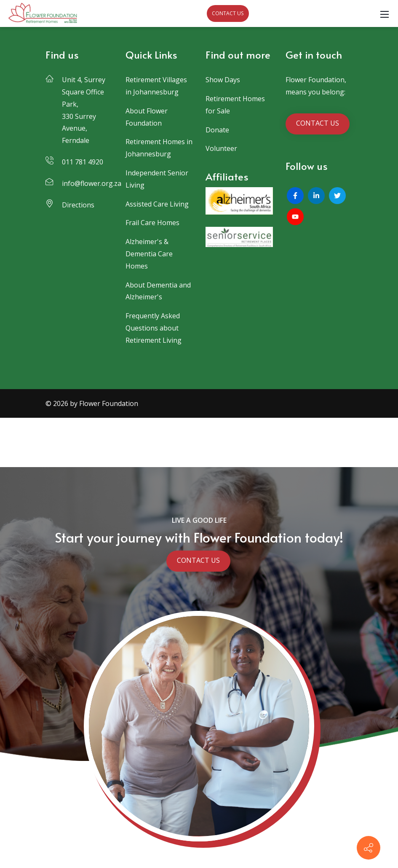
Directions (78, 205)
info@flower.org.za (92, 183)
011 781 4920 (83, 162)
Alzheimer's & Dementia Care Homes (149, 254)
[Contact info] (369, 848)
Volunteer (221, 148)
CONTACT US (228, 13)
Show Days (223, 80)
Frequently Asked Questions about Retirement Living (154, 328)
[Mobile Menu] (385, 13)
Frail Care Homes (152, 223)
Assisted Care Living (157, 204)
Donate (217, 130)
